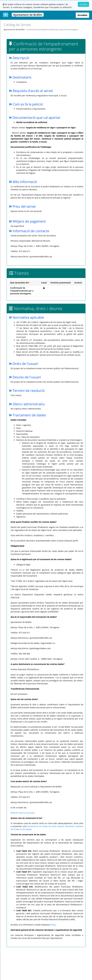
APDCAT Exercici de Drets (23, 813)
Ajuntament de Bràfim (14, 29)
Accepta (83, 4)
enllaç (53, 925)
